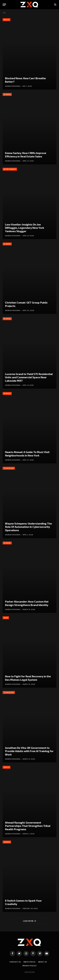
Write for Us (29, 962)
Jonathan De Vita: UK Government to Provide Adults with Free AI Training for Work (29, 751)
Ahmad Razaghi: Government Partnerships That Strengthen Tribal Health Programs (28, 826)
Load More (29, 921)
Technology (9, 468)
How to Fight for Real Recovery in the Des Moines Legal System (28, 678)
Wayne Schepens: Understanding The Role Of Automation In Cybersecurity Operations (28, 527)
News (6, 618)
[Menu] (4, 5)
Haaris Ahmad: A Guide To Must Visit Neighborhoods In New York (27, 454)
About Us (42, 962)
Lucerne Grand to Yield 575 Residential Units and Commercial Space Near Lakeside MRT (29, 377)
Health (7, 20)
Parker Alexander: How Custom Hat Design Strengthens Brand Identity (27, 603)
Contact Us (15, 962)
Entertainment (10, 169)
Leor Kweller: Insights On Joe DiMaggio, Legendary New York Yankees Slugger (25, 228)
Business (7, 94)
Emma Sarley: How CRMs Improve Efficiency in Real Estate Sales (26, 155)
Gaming (7, 842)
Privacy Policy (30, 966)
